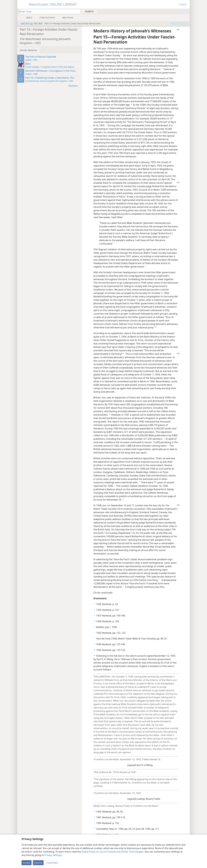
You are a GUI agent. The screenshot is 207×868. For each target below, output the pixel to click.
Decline (38, 863)
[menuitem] (187, 11)
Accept (27, 863)
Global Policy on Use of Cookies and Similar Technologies (112, 852)
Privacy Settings (53, 855)
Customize (52, 863)
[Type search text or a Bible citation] (48, 11)
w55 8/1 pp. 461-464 (30, 24)
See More (74, 86)
